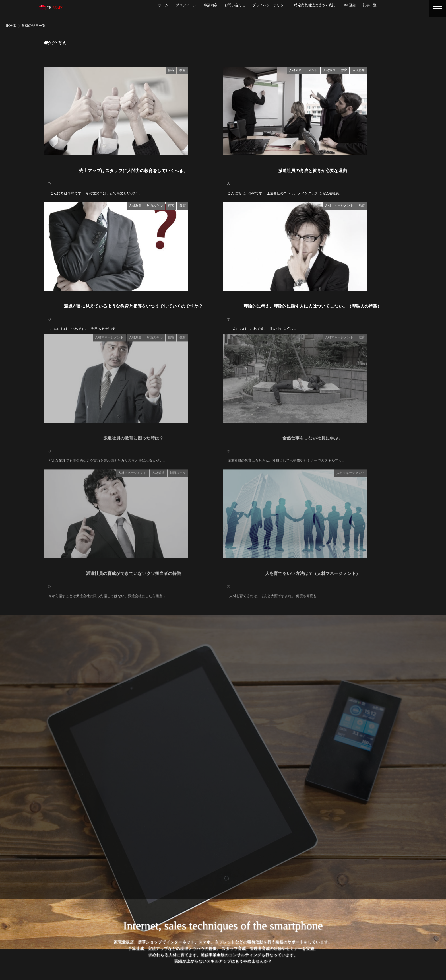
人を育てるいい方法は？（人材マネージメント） (313, 650)
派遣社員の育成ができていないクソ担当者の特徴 (133, 650)
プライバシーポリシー (270, 5)
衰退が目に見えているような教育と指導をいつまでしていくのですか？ (133, 349)
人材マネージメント (338, 70)
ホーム (163, 5)
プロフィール (186, 5)
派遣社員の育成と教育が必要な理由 (312, 192)
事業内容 (210, 5)
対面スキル (190, 227)
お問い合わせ (235, 5)
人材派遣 (364, 70)
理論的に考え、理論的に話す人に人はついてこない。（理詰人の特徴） (313, 349)
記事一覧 (370, 5)
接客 (206, 70)
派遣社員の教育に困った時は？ (133, 493)
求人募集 (394, 70)
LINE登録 (349, 5)
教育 (218, 70)
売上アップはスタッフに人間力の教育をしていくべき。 (134, 192)
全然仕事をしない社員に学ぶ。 (313, 493)
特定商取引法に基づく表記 (315, 5)
